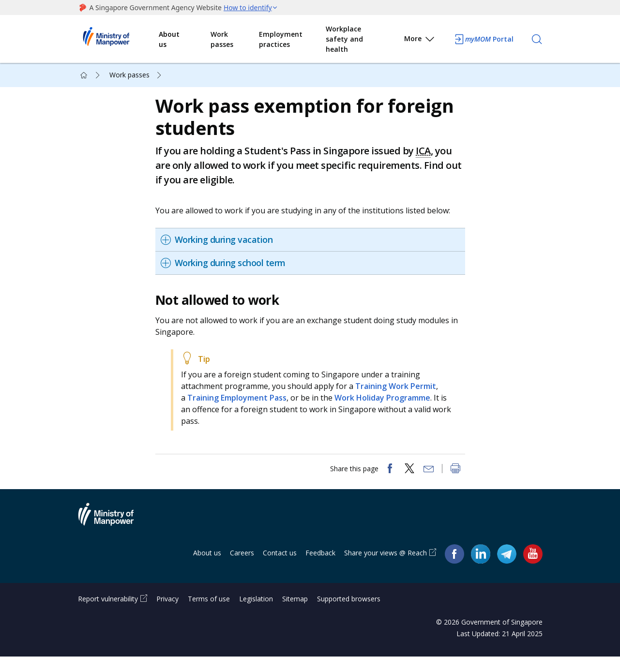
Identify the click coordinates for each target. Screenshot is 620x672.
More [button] (420, 40)
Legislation (256, 614)
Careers (242, 568)
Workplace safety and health (344, 39)
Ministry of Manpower (113, 536)
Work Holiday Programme (387, 405)
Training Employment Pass (242, 405)
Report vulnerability (108, 614)
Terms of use (209, 614)
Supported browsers (349, 614)
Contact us (280, 568)
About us (169, 39)
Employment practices (281, 39)
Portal (484, 39)
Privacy (167, 614)
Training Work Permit (401, 394)
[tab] (313, 247)
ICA (428, 158)
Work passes (222, 39)
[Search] (537, 39)
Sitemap (295, 614)
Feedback (320, 568)
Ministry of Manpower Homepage (119, 39)
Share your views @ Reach (386, 568)
